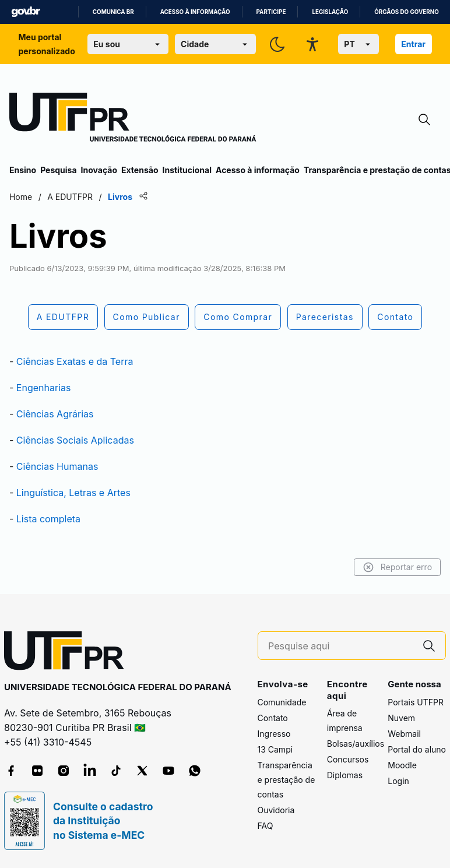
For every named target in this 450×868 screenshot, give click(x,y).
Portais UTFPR (416, 702)
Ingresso (274, 734)
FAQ (266, 826)
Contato (273, 718)
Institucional (187, 170)
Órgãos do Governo (406, 12)
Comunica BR (113, 12)
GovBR (26, 12)
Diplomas (345, 775)
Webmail (404, 734)
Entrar (413, 44)
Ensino (23, 170)
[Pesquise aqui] (340, 646)
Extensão (140, 170)
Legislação (330, 12)
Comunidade (282, 702)
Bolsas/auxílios (356, 744)
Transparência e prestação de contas (286, 780)
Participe (271, 12)
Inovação (99, 170)
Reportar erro (397, 567)
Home (21, 197)
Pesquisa (58, 170)
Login (398, 781)
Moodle (402, 765)
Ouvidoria (276, 810)
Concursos (348, 759)
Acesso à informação (195, 12)
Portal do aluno (417, 749)
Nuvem (401, 718)
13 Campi (275, 749)
